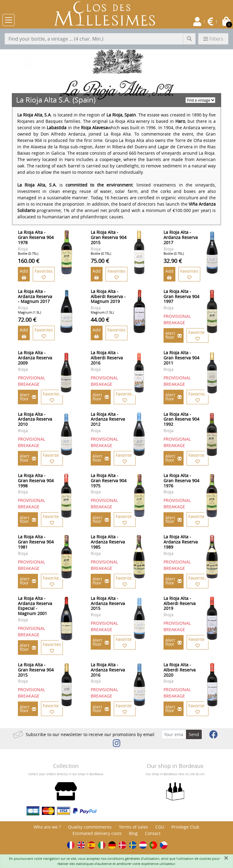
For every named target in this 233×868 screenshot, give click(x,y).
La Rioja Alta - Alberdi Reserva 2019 (180, 603)
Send (194, 734)
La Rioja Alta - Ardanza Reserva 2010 (35, 419)
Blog (133, 833)
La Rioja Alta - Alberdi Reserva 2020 (180, 670)
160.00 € (29, 261)
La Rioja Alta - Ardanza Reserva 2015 (108, 603)
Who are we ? (47, 827)
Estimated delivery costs (97, 833)
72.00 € (27, 320)
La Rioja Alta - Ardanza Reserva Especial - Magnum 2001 (35, 606)
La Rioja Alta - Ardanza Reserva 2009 (35, 358)
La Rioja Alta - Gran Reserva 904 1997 (181, 296)
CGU (160, 827)
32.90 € (173, 261)
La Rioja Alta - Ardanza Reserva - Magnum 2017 (35, 296)
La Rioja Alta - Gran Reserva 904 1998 (36, 481)
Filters (213, 39)
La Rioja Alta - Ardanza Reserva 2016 (108, 670)
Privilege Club (185, 827)
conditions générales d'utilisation (133, 858)
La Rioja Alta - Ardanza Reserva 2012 (108, 419)
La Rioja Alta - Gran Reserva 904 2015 (109, 237)
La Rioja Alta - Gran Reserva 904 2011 (181, 358)
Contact (153, 833)
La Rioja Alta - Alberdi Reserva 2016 (107, 358)
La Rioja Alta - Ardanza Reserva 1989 (181, 542)
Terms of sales (133, 827)
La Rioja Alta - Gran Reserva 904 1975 (109, 481)
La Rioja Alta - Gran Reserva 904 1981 (36, 542)
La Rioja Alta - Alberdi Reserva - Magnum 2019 (108, 296)
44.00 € (100, 320)
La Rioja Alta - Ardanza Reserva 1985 (108, 542)
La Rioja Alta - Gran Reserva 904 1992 (181, 419)
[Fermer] (226, 858)
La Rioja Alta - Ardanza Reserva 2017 (181, 237)
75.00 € (100, 261)
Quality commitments (90, 827)
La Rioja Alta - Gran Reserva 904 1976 (181, 481)
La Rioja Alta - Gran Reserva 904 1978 (36, 237)
